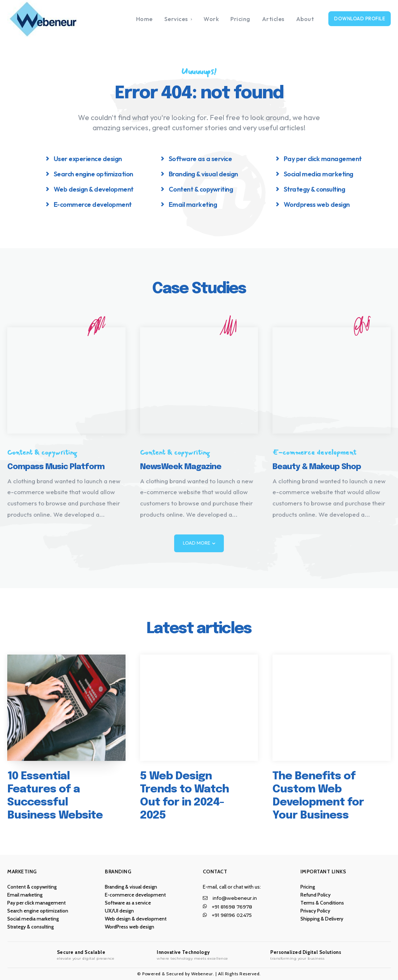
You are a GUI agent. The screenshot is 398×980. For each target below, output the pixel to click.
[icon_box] (84, 158)
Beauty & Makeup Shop (317, 467)
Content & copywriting (42, 452)
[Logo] (55, 19)
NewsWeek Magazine (181, 467)
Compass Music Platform (56, 467)
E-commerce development (314, 452)
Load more (199, 543)
